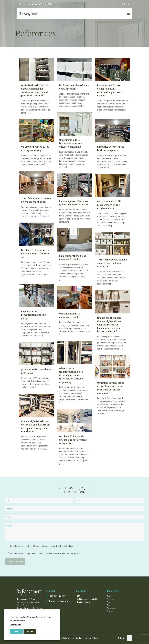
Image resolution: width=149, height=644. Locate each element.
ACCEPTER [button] (16, 631)
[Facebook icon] (122, 4)
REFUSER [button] (30, 631)
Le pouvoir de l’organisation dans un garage (34, 315)
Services (110, 599)
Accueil (110, 596)
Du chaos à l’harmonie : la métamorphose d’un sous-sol (36, 253)
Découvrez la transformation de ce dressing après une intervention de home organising (71, 375)
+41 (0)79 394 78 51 (57, 596)
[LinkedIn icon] (125, 4)
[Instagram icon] (128, 4)
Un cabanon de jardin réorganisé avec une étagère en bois (109, 205)
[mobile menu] (128, 13)
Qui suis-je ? (112, 608)
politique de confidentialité (63, 546)
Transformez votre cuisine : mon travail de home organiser (112, 263)
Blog (109, 605)
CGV (79, 596)
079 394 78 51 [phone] (47, 4)
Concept (110, 602)
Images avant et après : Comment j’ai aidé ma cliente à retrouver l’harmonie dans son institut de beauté (110, 325)
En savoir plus (15, 625)
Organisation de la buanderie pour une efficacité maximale (71, 143)
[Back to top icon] (130, 638)
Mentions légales (84, 602)
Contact (110, 611)
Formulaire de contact (59, 601)
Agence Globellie (92, 638)
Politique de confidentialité (88, 599)
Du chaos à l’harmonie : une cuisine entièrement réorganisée (73, 440)
